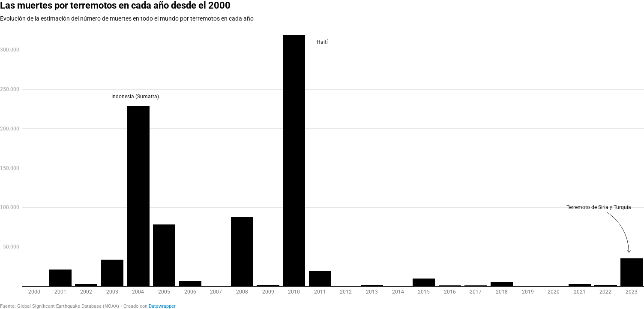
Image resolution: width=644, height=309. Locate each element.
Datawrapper (162, 306)
